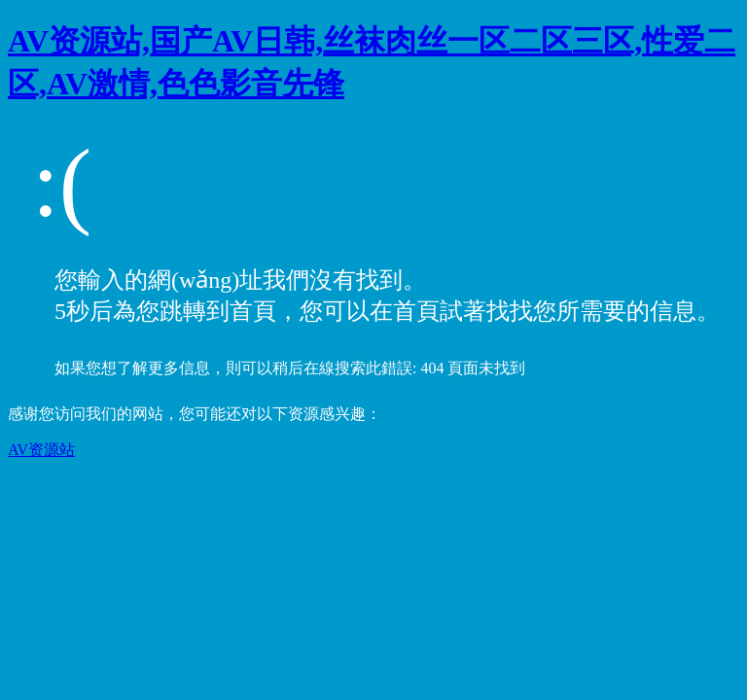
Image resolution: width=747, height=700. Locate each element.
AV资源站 (41, 450)
